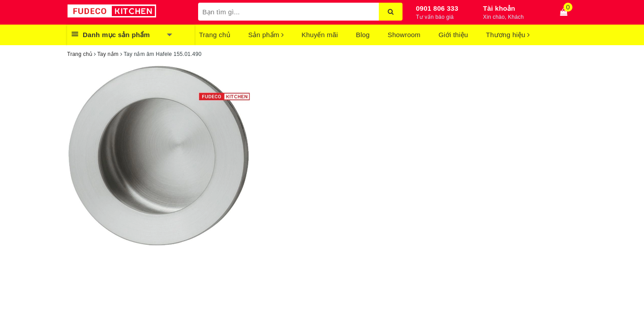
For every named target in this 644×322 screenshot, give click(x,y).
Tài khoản (499, 8)
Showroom (404, 35)
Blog (363, 35)
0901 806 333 (437, 8)
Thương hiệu (508, 35)
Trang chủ (215, 35)
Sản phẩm (266, 35)
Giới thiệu (453, 35)
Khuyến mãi (320, 35)
